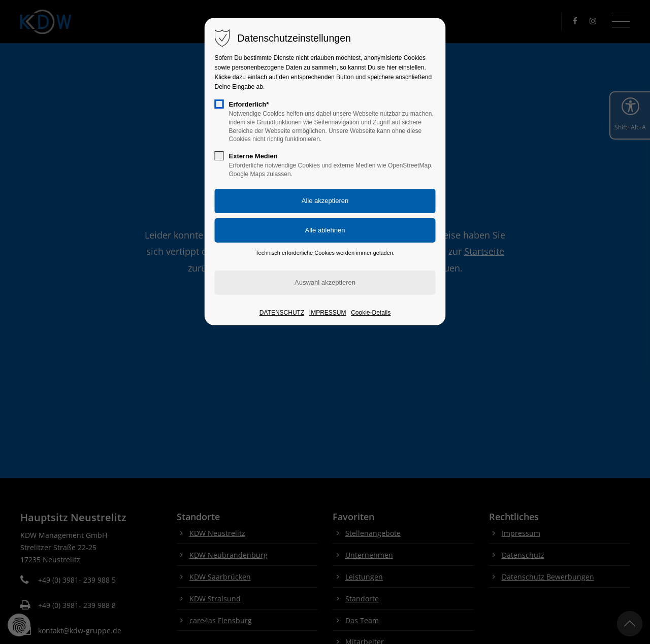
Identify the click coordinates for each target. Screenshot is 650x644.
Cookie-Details (371, 313)
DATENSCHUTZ (282, 313)
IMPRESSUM (328, 313)
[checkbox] (219, 104)
